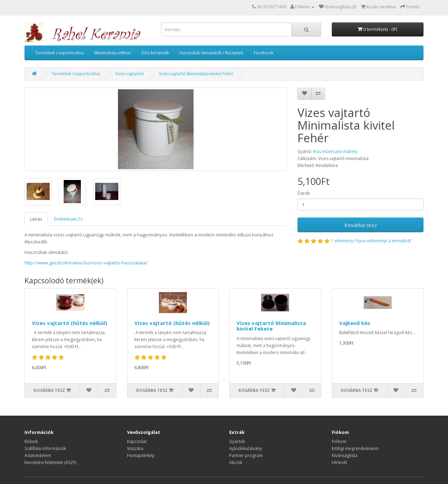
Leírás (36, 219)
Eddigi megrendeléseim (355, 448)
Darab (304, 193)
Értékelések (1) (68, 219)
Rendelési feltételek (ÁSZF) (50, 462)
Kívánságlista (345, 455)
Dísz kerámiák (155, 53)
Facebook (264, 53)
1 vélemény (342, 241)
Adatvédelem (38, 455)
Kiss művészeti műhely (335, 151)
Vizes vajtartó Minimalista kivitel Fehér (196, 74)
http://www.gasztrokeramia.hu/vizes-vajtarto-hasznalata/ (86, 263)
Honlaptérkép (141, 455)
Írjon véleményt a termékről (384, 241)
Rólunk (31, 441)
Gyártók (237, 441)
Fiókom (339, 441)
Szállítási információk (45, 448)
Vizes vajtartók (129, 74)
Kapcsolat (137, 441)
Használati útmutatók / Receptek (211, 53)
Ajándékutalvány (246, 448)
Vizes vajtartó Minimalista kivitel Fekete (271, 326)
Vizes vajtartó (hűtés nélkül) (69, 323)
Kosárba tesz (361, 225)
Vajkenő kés (355, 323)
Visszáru (135, 448)
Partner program (246, 455)
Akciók (236, 462)
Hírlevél (339, 462)
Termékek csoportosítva (59, 53)
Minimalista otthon (113, 53)
